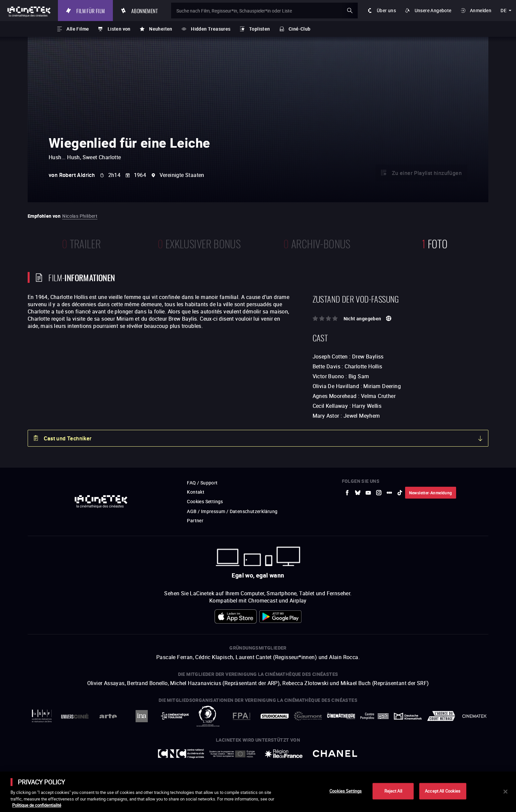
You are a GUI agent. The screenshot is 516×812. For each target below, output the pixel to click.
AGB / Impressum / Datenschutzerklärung (232, 511)
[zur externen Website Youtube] (368, 493)
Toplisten (260, 29)
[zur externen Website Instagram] (379, 493)
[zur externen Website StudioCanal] (275, 716)
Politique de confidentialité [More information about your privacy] (37, 805)
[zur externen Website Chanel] (335, 754)
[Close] (505, 792)
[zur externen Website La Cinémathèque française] (341, 716)
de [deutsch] (503, 10)
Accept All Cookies (443, 791)
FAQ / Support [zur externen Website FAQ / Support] (202, 483)
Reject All (393, 791)
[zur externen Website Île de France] (284, 754)
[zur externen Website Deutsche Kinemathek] (408, 716)
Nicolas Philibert (80, 216)
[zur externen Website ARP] (208, 716)
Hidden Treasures (211, 29)
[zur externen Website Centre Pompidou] (374, 716)
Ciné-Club (300, 29)
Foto (435, 243)
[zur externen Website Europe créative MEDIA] (232, 754)
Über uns (386, 10)
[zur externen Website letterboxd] (389, 493)
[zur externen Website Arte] (108, 716)
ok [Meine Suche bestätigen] (350, 11)
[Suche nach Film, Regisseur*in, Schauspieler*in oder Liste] (264, 11)
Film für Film (90, 10)
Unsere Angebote (433, 10)
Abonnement (145, 10)
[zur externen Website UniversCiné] (75, 716)
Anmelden (481, 10)
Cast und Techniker (68, 438)
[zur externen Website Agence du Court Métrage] (441, 716)
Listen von (119, 29)
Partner (195, 520)
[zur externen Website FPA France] (241, 716)
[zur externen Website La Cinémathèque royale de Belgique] (474, 716)
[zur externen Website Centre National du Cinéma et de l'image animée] (181, 754)
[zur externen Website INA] (141, 716)
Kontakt (196, 492)
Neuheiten (161, 29)
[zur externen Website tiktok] (400, 493)
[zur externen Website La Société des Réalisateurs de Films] (42, 716)
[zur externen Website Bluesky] (358, 493)
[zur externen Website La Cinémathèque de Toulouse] (175, 716)
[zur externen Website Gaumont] (308, 716)
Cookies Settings (205, 501)
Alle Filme (78, 29)
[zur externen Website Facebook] (347, 493)
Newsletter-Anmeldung (431, 493)
